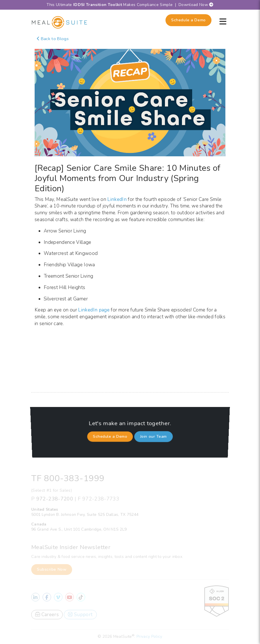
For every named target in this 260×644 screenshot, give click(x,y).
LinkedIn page (94, 310)
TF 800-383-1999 (68, 478)
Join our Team (153, 435)
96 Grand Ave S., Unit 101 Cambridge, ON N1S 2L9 (79, 529)
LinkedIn (117, 199)
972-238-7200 (55, 499)
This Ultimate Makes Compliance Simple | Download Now (130, 5)
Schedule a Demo (188, 20)
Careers (47, 615)
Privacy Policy (149, 636)
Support (80, 615)
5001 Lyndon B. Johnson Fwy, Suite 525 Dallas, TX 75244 (85, 515)
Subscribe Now (52, 569)
